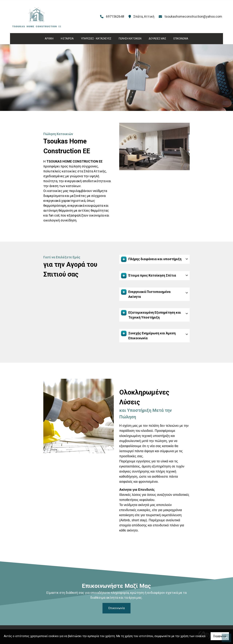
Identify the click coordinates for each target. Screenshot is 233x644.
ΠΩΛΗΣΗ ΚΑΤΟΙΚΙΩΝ (130, 39)
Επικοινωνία (116, 608)
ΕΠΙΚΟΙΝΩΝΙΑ (181, 39)
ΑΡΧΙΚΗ (49, 39)
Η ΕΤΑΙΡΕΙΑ (67, 39)
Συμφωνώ (220, 636)
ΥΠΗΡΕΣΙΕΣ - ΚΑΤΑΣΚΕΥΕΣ (96, 39)
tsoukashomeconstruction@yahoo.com (193, 16)
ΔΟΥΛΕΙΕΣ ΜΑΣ (157, 39)
